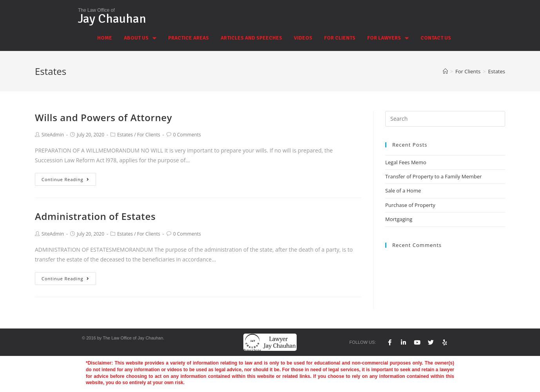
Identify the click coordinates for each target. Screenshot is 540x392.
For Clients (149, 135)
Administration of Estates (95, 216)
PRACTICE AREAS (188, 38)
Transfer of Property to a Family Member (433, 176)
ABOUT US (140, 38)
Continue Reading (65, 179)
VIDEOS (303, 38)
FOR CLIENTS (340, 38)
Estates (125, 135)
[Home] (445, 71)
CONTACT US (436, 38)
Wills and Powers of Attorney (103, 117)
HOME (105, 38)
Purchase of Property (410, 205)
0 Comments (187, 135)
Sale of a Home (403, 191)
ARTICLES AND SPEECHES (251, 38)
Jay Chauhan (112, 19)
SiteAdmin (53, 135)
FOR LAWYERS (388, 38)
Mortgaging (399, 219)
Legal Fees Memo (406, 162)
